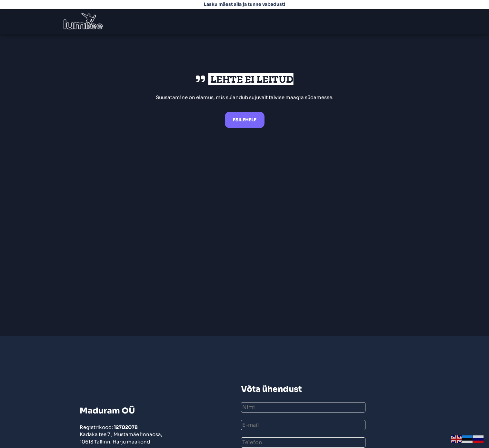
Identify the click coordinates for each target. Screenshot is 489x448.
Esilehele (245, 120)
